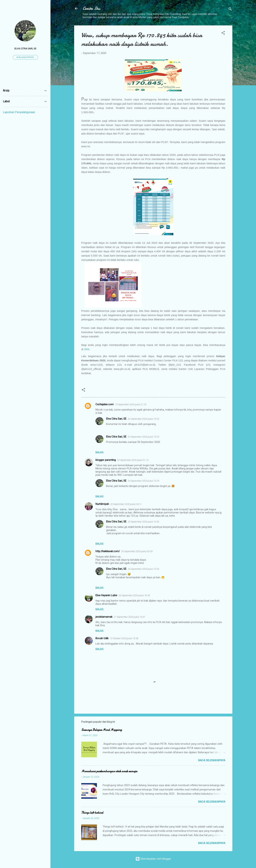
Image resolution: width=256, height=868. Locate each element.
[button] (223, 33)
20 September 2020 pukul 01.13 (133, 460)
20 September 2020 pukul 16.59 (134, 595)
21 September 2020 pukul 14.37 (129, 617)
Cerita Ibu (91, 8)
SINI (87, 349)
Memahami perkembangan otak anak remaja (109, 771)
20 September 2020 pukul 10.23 (143, 419)
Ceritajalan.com (105, 404)
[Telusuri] (230, 10)
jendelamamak (104, 617)
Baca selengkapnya (212, 760)
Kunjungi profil (25, 57)
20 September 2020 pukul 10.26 (143, 522)
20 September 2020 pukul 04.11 (126, 504)
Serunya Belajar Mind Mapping (102, 730)
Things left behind (92, 813)
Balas (99, 452)
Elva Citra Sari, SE (116, 419)
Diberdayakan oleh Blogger (153, 859)
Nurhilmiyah (102, 504)
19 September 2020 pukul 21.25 (131, 404)
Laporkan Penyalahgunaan (19, 112)
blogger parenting (106, 460)
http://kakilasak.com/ (108, 551)
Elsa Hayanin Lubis (106, 595)
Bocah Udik (102, 638)
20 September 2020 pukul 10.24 (143, 437)
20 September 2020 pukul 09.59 (137, 551)
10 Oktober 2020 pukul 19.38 (124, 638)
